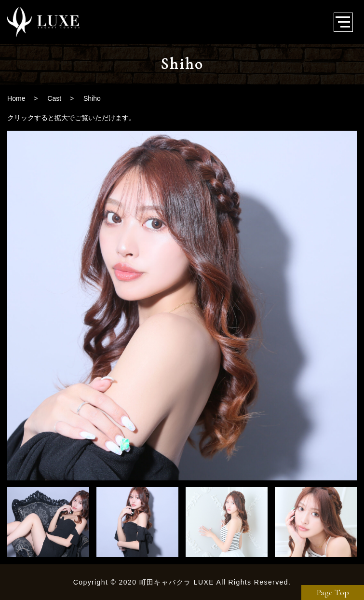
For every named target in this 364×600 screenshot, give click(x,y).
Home (16, 98)
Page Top (333, 592)
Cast (54, 98)
